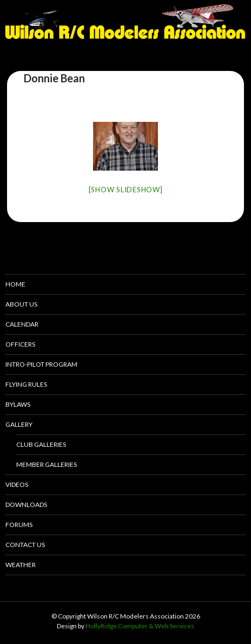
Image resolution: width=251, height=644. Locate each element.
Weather (21, 565)
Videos (17, 484)
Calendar (22, 324)
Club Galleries (41, 444)
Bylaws (18, 404)
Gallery (19, 424)
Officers (20, 344)
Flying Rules (26, 384)
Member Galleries (47, 464)
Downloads (26, 505)
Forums (19, 525)
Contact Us (25, 545)
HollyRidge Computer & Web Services (140, 626)
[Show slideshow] (126, 190)
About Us (21, 304)
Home (15, 284)
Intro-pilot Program (41, 364)
